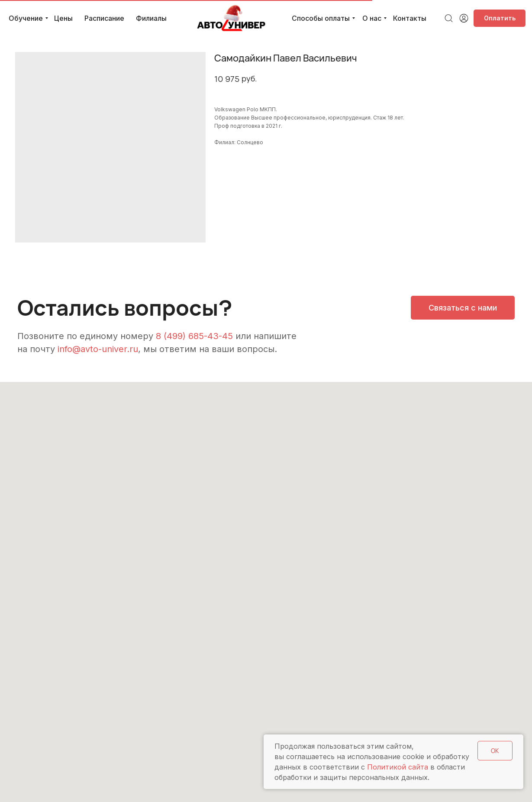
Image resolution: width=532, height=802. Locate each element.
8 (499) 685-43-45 (194, 336)
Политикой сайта (398, 767)
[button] (463, 308)
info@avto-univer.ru (98, 349)
